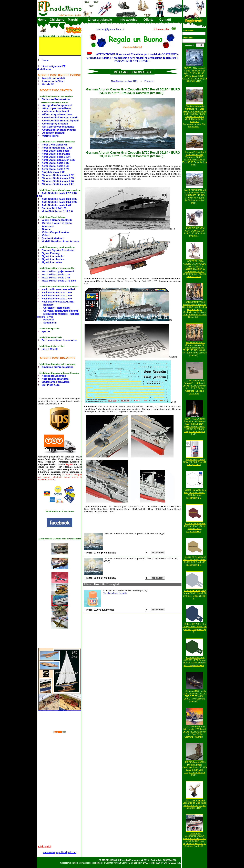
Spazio (46, 331)
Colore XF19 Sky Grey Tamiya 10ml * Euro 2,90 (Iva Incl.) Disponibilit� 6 (195, 595)
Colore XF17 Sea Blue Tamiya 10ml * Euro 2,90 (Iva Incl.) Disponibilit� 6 (195, 628)
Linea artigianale (100, 20)
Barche (46, 229)
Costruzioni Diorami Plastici (59, 130)
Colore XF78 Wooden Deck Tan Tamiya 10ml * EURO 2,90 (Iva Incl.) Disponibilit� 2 (195, 561)
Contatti (165, 20)
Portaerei (49, 320)
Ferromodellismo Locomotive (59, 340)
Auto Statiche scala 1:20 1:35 (59, 199)
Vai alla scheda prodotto (115, 593)
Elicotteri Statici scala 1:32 (58, 175)
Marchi (73, 20)
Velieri (46, 235)
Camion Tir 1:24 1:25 (54, 208)
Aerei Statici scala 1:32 (55, 163)
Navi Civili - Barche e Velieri (58, 289)
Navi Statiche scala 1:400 (57, 295)
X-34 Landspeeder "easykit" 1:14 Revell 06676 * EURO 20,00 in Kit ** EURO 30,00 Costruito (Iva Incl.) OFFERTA (195, 387)
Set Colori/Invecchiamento (58, 127)
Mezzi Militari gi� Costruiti (58, 271)
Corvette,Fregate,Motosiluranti (61, 311)
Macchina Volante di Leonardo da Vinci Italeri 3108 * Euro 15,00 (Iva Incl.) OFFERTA (195, 804)
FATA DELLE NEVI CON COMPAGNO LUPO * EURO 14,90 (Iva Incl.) (194, 232)
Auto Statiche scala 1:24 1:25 (59, 202)
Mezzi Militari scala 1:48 (56, 278)
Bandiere (48, 305)
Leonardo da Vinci (53, 81)
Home (42, 20)
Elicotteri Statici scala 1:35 (58, 178)
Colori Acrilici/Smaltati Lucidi (60, 117)
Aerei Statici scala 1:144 (56, 157)
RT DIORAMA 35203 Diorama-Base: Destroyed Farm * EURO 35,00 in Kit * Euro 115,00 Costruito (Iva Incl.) (194, 769)
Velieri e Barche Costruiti (57, 220)
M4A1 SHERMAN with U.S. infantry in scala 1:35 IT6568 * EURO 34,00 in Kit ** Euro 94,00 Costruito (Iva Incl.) (195, 196)
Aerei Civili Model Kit (54, 145)
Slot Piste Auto (51, 385)
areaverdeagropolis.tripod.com (60, 852)
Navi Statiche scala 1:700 (57, 299)
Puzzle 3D (48, 84)
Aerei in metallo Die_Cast (57, 148)
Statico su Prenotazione (56, 99)
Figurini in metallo (53, 256)
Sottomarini (50, 323)
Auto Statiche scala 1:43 (56, 205)
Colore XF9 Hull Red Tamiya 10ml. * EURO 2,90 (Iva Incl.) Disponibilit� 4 (195, 527)
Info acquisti (129, 20)
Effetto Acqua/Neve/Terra (57, 114)
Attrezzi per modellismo (57, 108)
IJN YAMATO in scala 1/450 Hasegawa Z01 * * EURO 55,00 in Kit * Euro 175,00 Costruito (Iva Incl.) (195, 696)
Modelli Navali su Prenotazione (60, 241)
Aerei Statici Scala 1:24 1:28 (58, 160)
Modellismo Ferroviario (56, 382)
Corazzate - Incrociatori (57, 308)
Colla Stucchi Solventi (56, 111)
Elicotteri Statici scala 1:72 (58, 184)
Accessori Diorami (54, 133)
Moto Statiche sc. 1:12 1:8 (57, 211)
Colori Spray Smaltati (55, 124)
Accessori (48, 226)
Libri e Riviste (50, 349)
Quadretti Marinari (53, 238)
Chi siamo (57, 20)
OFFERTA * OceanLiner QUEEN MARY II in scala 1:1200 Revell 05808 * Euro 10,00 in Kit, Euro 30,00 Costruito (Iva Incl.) (195, 840)
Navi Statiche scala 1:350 (57, 292)
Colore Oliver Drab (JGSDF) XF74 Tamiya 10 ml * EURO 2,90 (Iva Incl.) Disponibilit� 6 (195, 662)
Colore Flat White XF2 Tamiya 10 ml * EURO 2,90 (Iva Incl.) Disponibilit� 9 (195, 494)
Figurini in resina (52, 262)
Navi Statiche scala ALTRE (58, 302)
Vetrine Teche (50, 136)
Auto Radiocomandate (55, 379)
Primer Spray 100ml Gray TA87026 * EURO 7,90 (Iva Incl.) (194, 462)
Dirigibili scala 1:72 (53, 172)
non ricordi (189, 45)
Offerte (149, 20)
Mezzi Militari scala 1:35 (56, 274)
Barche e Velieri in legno (57, 223)
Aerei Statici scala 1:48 (55, 166)
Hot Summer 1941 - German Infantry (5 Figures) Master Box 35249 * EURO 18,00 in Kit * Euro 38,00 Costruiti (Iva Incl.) (195, 349)
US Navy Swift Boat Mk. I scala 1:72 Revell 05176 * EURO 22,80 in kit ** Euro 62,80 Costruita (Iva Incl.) (195, 732)
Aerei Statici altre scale (56, 151)
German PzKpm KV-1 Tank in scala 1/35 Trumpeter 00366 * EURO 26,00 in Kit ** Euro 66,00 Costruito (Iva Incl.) (195, 158)
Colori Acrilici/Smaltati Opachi (61, 121)
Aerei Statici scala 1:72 (55, 169)
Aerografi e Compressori (57, 105)
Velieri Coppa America (55, 232)
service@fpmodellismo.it (111, 29)
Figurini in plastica (53, 259)
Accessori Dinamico (54, 376)
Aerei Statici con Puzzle (56, 154)
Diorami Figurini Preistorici (58, 250)
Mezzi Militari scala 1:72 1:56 (59, 281)
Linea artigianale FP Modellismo (51, 68)
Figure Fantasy (51, 253)
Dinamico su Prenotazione (58, 367)
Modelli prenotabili (54, 78)
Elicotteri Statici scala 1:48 (58, 181)
